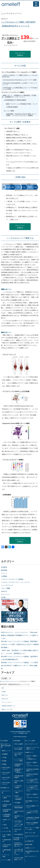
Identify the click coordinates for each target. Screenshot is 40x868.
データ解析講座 (7, 836)
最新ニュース (6, 751)
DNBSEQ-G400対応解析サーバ (33, 770)
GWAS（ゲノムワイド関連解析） (19, 798)
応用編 (4, 761)
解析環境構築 (7, 851)
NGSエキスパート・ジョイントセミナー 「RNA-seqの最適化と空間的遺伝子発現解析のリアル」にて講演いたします (20, 635)
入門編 (4, 757)
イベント (4, 573)
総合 (5, 825)
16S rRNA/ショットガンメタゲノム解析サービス (19, 824)
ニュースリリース (7, 585)
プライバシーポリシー (7, 702)
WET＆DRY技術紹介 (7, 846)
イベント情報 (6, 860)
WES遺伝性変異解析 (7, 810)
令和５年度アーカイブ (6, 773)
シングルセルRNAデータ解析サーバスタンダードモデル (33, 781)
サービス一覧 (31, 833)
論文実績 (29, 844)
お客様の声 (30, 841)
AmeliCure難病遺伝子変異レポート (19, 845)
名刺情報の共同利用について (9, 706)
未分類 (3, 597)
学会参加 (4, 567)
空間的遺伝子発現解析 (7, 815)
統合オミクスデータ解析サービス (33, 748)
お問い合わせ (5, 699)
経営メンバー (31, 848)
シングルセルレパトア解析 (19, 760)
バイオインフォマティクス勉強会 (12, 579)
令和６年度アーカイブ (6, 768)
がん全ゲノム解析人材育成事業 (6, 746)
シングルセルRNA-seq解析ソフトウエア (32, 813)
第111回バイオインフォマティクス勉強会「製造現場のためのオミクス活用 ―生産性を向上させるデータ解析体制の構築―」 (20, 644)
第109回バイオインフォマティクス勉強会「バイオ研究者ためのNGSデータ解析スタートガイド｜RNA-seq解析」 (19, 666)
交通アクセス (5, 695)
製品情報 (4, 570)
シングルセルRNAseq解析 (19, 748)
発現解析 (7, 801)
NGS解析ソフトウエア (32, 802)
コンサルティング (32, 744)
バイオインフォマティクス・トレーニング (15, 582)
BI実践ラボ (6, 788)
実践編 (4, 764)
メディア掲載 (6, 588)
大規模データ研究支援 (18, 839)
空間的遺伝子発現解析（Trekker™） (19, 771)
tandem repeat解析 (19, 812)
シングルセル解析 (7, 797)
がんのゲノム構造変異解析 (19, 807)
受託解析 (18, 741)
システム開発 (31, 741)
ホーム (2, 681)
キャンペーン (6, 594)
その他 (6, 828)
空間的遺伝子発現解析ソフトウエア (33, 818)
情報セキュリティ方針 (7, 709)
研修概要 (5, 754)
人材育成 (5, 741)
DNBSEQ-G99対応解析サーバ (32, 775)
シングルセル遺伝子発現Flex (19, 754)
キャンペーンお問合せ (20, 54)
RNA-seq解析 (19, 744)
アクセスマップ (32, 856)
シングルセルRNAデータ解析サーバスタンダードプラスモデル (33, 788)
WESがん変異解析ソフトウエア (32, 824)
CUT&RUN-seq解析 (18, 787)
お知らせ (4, 591)
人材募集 (4, 576)
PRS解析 (17, 803)
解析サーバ (30, 752)
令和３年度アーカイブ (6, 783)
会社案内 (4, 692)
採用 (3, 688)
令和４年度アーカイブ (6, 778)
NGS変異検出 (19, 834)
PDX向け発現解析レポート (19, 859)
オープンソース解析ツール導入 (32, 828)
